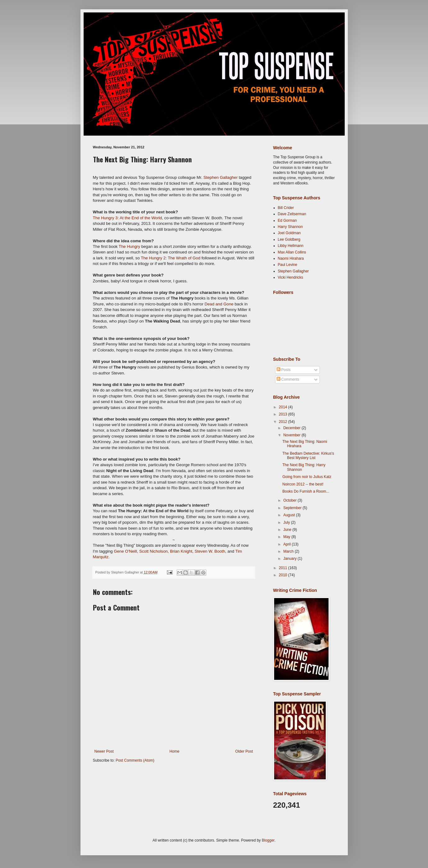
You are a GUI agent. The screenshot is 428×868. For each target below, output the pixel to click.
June (288, 530)
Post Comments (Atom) (135, 760)
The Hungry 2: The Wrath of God (171, 258)
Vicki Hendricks (291, 277)
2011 (283, 568)
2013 (283, 414)
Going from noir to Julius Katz (307, 477)
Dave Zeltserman (292, 214)
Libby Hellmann (291, 246)
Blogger (268, 840)
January (290, 559)
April (287, 544)
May (287, 537)
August (290, 515)
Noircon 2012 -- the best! (303, 484)
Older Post (244, 751)
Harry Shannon (290, 227)
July (287, 522)
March (289, 551)
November (292, 435)
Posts (284, 370)
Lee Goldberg (289, 239)
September (293, 508)
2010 (283, 575)
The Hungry (129, 246)
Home (174, 751)
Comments (288, 379)
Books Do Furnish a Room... (306, 491)
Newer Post (104, 751)
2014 (283, 407)
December (292, 428)
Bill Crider (286, 208)
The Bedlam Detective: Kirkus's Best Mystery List (308, 456)
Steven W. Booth (210, 551)
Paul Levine (288, 265)
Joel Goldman (289, 233)
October (290, 500)
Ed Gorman (287, 220)
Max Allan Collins (292, 252)
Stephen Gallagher (221, 177)
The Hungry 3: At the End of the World (128, 218)
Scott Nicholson (154, 551)
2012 (283, 422)
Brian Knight (181, 551)
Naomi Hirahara (291, 258)
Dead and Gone (218, 304)
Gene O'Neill (125, 551)
